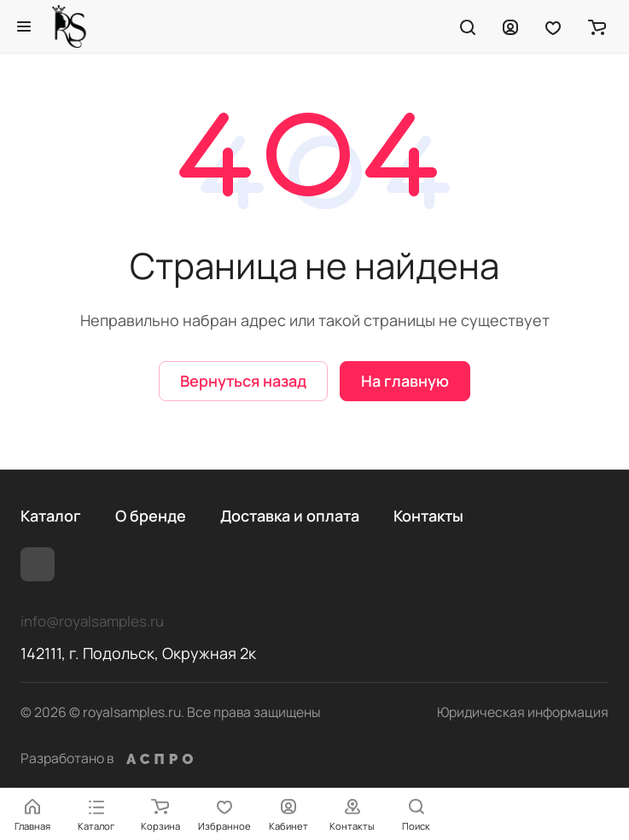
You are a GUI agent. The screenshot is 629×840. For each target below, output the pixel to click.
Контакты (428, 516)
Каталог (51, 516)
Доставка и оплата (290, 516)
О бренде (151, 516)
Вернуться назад (243, 381)
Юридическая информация (523, 712)
